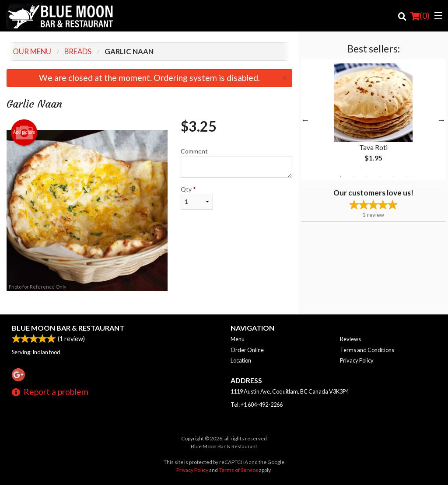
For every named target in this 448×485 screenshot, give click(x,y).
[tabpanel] (373, 120)
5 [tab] (393, 176)
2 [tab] (353, 176)
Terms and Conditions (367, 350)
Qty (197, 198)
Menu (238, 339)
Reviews (350, 339)
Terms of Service (238, 470)
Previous (305, 120)
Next (441, 120)
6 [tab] (406, 176)
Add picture (24, 133)
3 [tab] (367, 176)
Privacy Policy (357, 360)
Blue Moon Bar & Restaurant (68, 328)
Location (241, 360)
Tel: (257, 405)
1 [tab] (340, 176)
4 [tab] (380, 176)
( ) (420, 16)
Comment (236, 162)
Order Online (247, 350)
